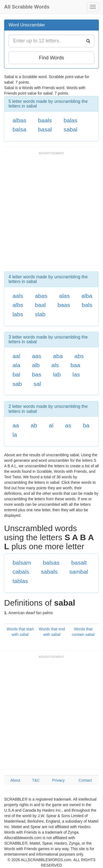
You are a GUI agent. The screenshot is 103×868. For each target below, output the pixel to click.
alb (36, 365)
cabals (21, 572)
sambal (79, 572)
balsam (22, 563)
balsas (51, 563)
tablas (20, 581)
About (15, 780)
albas (20, 120)
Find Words (52, 58)
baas (64, 305)
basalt (79, 563)
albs (18, 305)
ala (16, 365)
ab (34, 425)
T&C (36, 780)
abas (41, 296)
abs (79, 356)
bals (87, 305)
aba (58, 356)
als (55, 365)
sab (17, 384)
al (51, 425)
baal (40, 305)
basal (45, 129)
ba (86, 425)
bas (37, 374)
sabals (49, 572)
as (68, 425)
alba (87, 296)
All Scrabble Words (27, 7)
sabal (71, 129)
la (15, 435)
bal (16, 374)
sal (37, 384)
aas (37, 356)
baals (45, 120)
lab (57, 374)
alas (64, 296)
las (76, 374)
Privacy (59, 780)
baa (75, 365)
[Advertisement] (51, 211)
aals (18, 296)
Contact (85, 780)
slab (40, 314)
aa (16, 425)
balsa (20, 129)
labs (18, 314)
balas (71, 120)
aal (16, 356)
